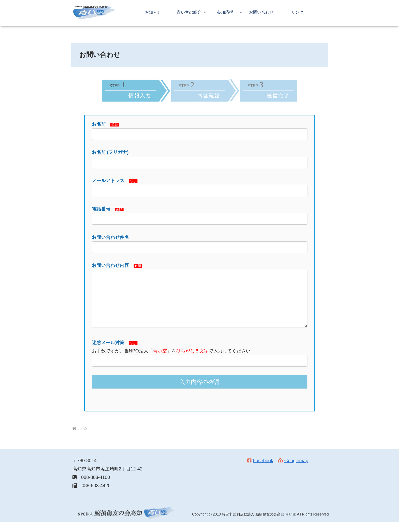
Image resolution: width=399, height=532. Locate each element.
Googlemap (296, 471)
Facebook (263, 471)
